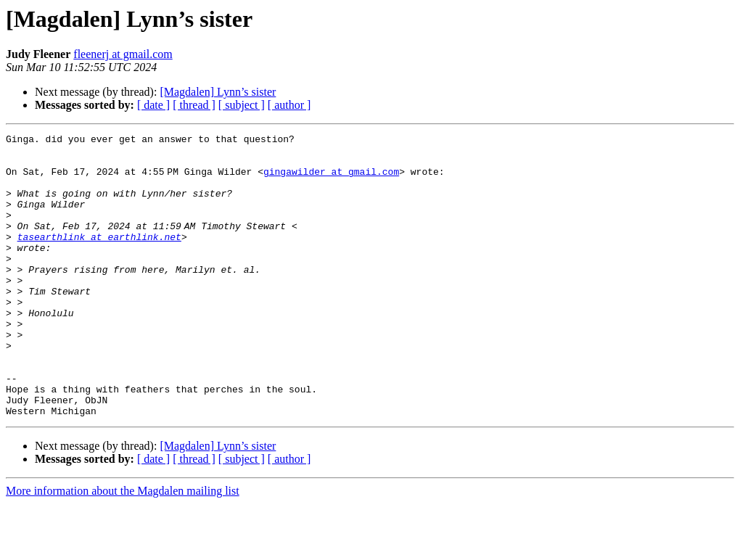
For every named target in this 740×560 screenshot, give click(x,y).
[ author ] (289, 105)
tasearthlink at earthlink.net (99, 258)
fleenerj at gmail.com (123, 54)
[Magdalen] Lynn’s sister (218, 92)
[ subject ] (242, 105)
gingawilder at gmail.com (334, 180)
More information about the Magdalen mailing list (123, 547)
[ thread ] (194, 105)
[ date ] (153, 105)
